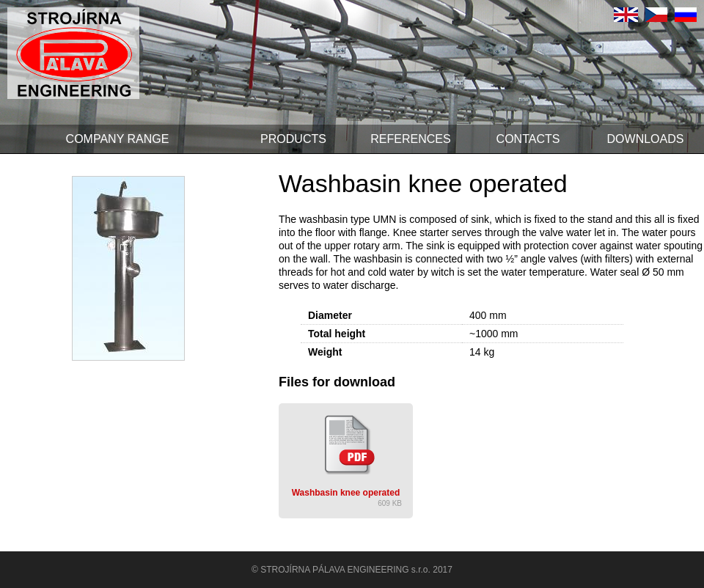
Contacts (528, 139)
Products (293, 139)
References (410, 139)
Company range (118, 139)
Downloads (646, 139)
